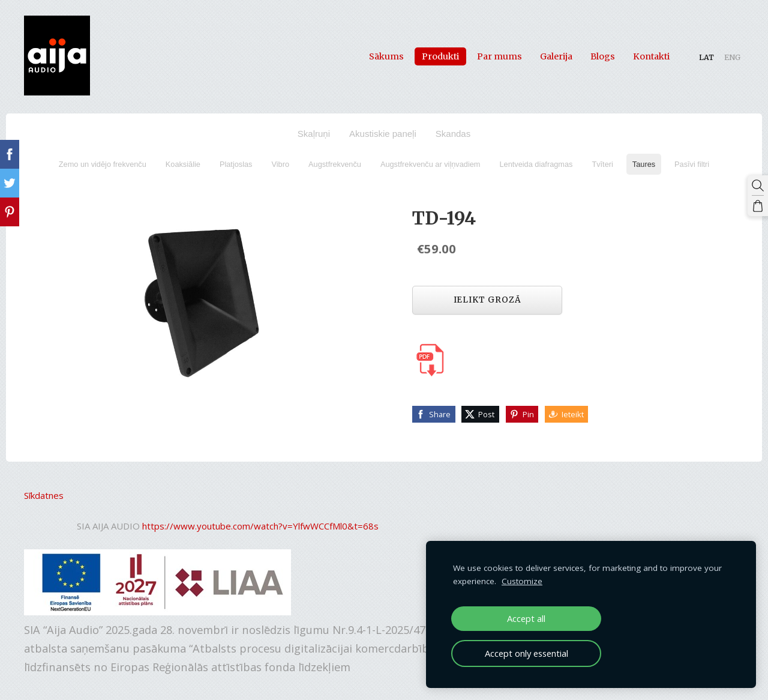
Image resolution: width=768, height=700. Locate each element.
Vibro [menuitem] (281, 164)
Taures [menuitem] (644, 164)
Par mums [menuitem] (499, 56)
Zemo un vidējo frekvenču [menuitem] (103, 164)
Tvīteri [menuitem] (602, 164)
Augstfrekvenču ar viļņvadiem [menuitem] (430, 164)
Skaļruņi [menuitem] (314, 134)
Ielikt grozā (487, 300)
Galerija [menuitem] (556, 56)
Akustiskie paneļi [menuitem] (383, 134)
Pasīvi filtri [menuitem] (692, 164)
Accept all (526, 618)
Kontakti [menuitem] (651, 56)
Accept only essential (526, 653)
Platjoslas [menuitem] (236, 164)
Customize (522, 581)
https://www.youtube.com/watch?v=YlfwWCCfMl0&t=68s (260, 526)
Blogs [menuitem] (603, 56)
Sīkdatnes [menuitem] (44, 495)
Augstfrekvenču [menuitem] (335, 164)
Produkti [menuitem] (440, 56)
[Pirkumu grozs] (758, 206)
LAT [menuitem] (706, 57)
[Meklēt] (758, 186)
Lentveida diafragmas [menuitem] (536, 164)
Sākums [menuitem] (386, 56)
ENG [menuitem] (732, 57)
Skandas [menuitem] (453, 134)
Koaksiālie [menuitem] (183, 164)
